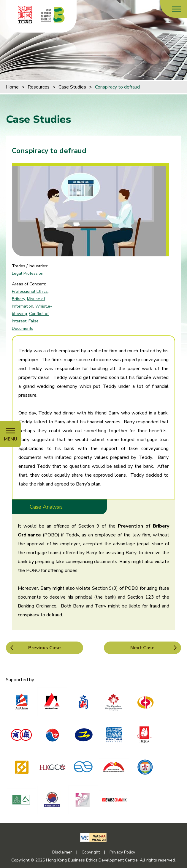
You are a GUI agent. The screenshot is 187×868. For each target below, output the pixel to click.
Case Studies (72, 87)
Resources (39, 87)
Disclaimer (62, 852)
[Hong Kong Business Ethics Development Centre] (53, 15)
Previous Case (45, 648)
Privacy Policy (122, 852)
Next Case (142, 648)
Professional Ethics (30, 291)
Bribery (18, 299)
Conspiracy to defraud (117, 87)
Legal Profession (28, 273)
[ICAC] (25, 15)
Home (12, 87)
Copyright (91, 852)
